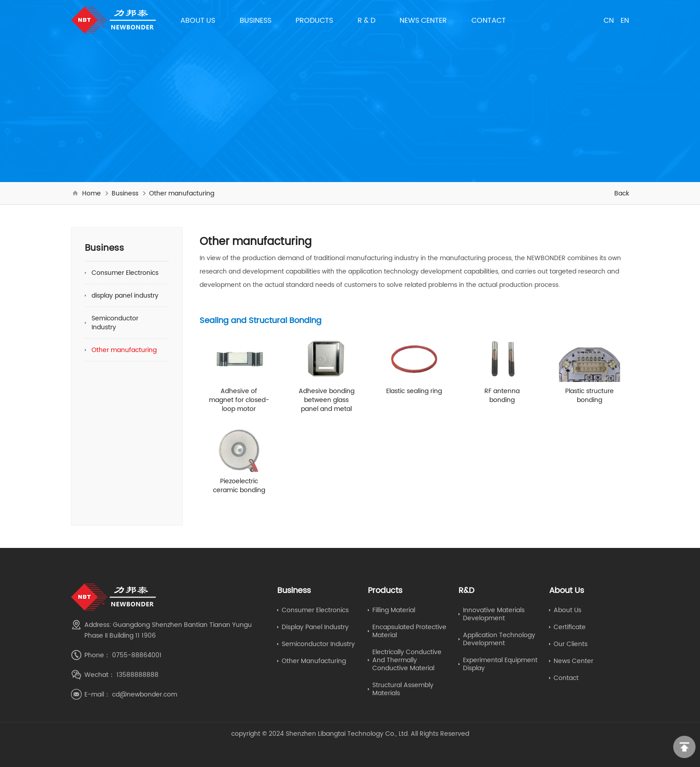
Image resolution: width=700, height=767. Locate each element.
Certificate (570, 627)
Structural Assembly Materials (403, 689)
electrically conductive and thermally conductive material (407, 660)
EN (625, 20)
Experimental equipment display (500, 664)
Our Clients (571, 644)
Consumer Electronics (125, 273)
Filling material (394, 610)
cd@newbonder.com (145, 694)
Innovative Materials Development (494, 614)
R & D (367, 20)
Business (256, 20)
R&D (467, 590)
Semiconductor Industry (115, 323)
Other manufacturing (182, 193)
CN (609, 20)
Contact (489, 20)
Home (92, 193)
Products (314, 20)
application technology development (499, 639)
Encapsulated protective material (409, 631)
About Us (198, 20)
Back (622, 193)
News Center (423, 20)
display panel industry (125, 295)
